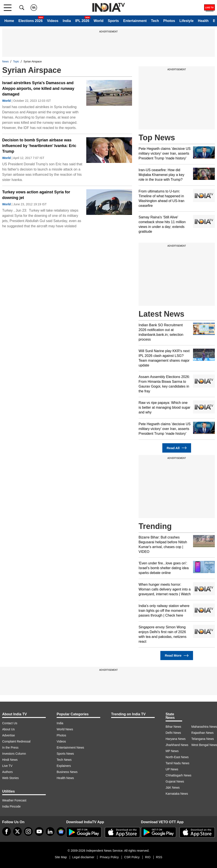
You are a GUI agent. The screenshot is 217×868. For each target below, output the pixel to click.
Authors (7, 772)
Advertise (8, 735)
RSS (159, 857)
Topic (16, 62)
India (67, 21)
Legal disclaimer (83, 857)
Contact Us (10, 723)
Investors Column (14, 754)
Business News (67, 772)
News (5, 62)
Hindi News (10, 760)
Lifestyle (186, 21)
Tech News (64, 760)
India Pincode (11, 806)
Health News (65, 778)
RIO (148, 857)
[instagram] (28, 831)
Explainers (64, 766)
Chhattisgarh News (178, 775)
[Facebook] (7, 831)
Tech (155, 21)
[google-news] (61, 831)
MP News (172, 751)
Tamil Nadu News (177, 763)
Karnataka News (177, 794)
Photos (169, 21)
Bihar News (173, 727)
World (99, 21)
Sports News (65, 754)
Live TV (7, 766)
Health (203, 21)
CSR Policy (132, 857)
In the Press (10, 748)
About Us (8, 729)
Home (9, 21)
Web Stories (10, 778)
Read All (177, 448)
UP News (172, 769)
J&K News (173, 788)
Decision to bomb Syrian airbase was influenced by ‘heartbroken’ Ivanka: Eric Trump (39, 146)
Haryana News (176, 739)
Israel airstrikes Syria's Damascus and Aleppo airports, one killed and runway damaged (38, 89)
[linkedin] (50, 831)
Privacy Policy (109, 857)
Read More (177, 656)
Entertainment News (70, 748)
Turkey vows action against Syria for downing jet (36, 195)
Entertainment (135, 21)
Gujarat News (175, 781)
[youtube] (39, 831)
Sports (113, 21)
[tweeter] (17, 831)
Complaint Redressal (16, 741)
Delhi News (173, 733)
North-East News (177, 757)
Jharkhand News (177, 745)
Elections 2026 (30, 21)
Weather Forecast (14, 800)
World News (65, 729)
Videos (53, 21)
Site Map (61, 857)
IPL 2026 (82, 21)
